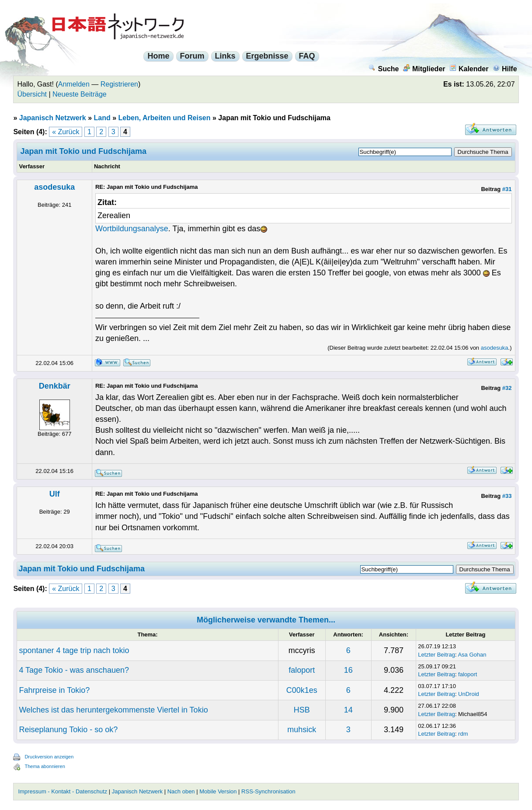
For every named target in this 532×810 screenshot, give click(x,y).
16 (348, 670)
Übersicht (32, 94)
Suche (384, 69)
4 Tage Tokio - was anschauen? (74, 670)
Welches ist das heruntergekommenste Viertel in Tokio (113, 710)
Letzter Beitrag (436, 655)
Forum (192, 56)
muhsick (302, 730)
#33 (507, 496)
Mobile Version (218, 791)
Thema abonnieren (45, 766)
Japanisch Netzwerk (53, 118)
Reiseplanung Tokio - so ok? (68, 730)
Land (102, 118)
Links (225, 56)
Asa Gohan (472, 655)
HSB (302, 710)
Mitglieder (424, 69)
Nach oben (181, 791)
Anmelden (74, 84)
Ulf (55, 494)
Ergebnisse (267, 56)
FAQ (307, 56)
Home (158, 56)
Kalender (469, 69)
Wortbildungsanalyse (132, 229)
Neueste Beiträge (80, 94)
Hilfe (505, 69)
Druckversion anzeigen (49, 757)
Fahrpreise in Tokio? (54, 690)
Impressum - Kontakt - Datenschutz (63, 791)
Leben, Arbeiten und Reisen (165, 118)
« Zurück (66, 132)
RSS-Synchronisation (268, 791)
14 (348, 710)
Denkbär (55, 386)
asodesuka (54, 187)
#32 (507, 388)
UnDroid (469, 694)
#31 (507, 189)
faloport (302, 670)
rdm (463, 734)
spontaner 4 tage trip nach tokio (74, 650)
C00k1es (302, 690)
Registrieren (119, 84)
